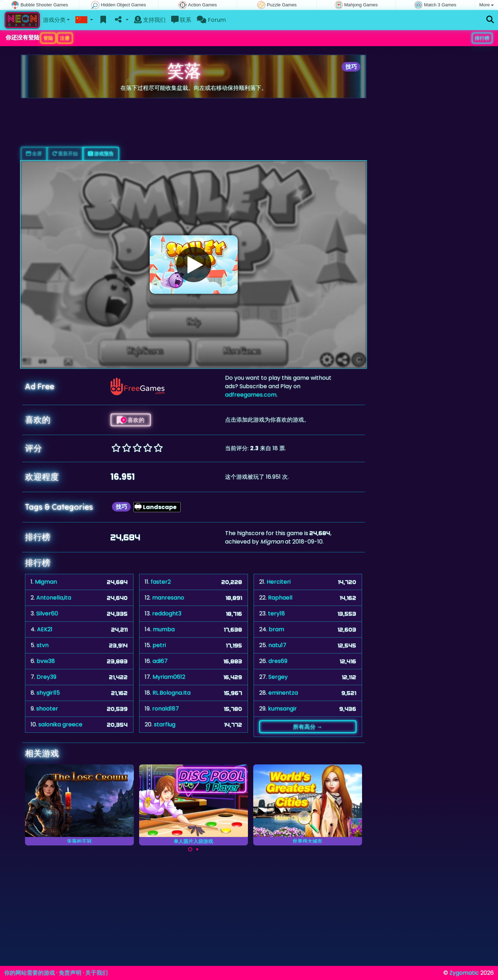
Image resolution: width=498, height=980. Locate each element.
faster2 (161, 582)
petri (159, 645)
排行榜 (482, 38)
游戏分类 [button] (54, 20)
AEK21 (45, 629)
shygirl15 (48, 693)
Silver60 (47, 613)
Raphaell (280, 598)
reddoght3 (167, 613)
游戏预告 (101, 154)
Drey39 (46, 677)
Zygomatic (464, 973)
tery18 (276, 613)
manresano (168, 598)
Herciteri (279, 582)
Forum (211, 20)
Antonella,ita (54, 598)
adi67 (160, 661)
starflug (165, 724)
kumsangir (282, 709)
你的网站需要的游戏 (30, 973)
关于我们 (97, 973)
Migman (46, 582)
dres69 (278, 661)
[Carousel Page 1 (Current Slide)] (190, 849)
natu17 (277, 645)
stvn (43, 645)
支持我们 (150, 20)
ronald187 (166, 709)
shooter (47, 709)
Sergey (278, 677)
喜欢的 (131, 420)
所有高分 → (308, 727)
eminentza (283, 693)
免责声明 (70, 973)
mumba (164, 629)
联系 (181, 20)
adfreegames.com (251, 395)
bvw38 (46, 661)
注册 (65, 38)
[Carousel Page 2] (197, 849)
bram (276, 629)
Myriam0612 (169, 677)
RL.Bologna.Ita (172, 693)
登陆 (48, 38)
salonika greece (60, 724)
